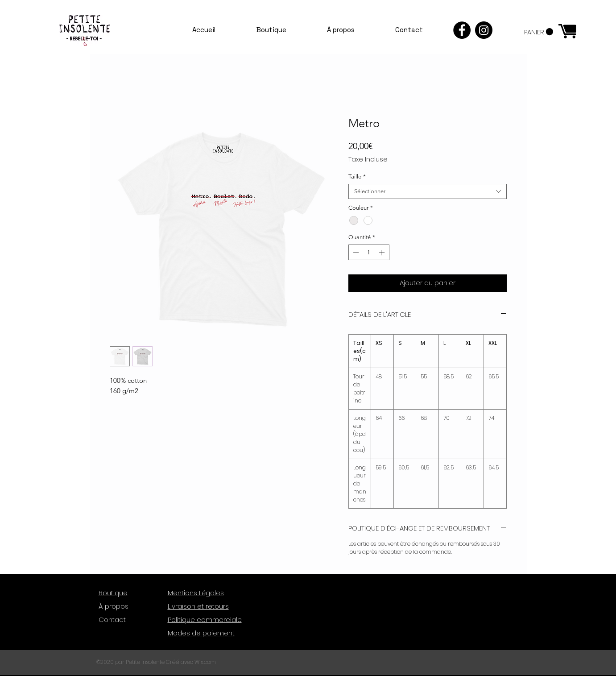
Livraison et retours (198, 606)
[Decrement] (355, 253)
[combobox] (428, 191)
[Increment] (383, 253)
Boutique (113, 593)
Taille (357, 176)
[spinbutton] (369, 253)
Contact (112, 620)
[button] (539, 32)
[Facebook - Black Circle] (462, 30)
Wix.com (205, 662)
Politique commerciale (205, 620)
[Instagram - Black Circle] (484, 30)
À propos (114, 606)
